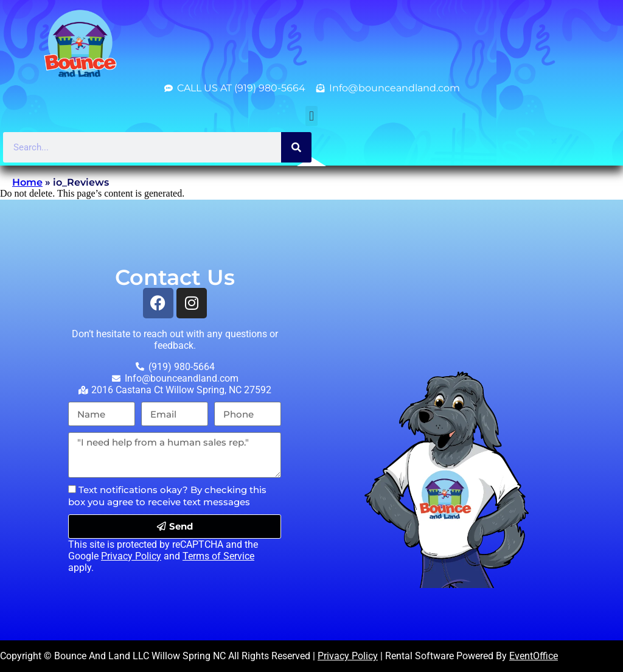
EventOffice (534, 656)
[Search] (296, 147)
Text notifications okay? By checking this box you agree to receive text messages (167, 495)
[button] (311, 116)
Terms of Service (218, 556)
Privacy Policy (131, 556)
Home (27, 182)
